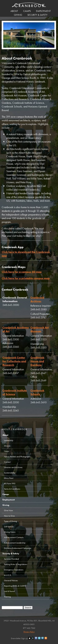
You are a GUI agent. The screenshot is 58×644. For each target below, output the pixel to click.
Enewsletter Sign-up (19, 638)
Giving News (10, 532)
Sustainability (10, 473)
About (14, 11)
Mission (7, 446)
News (7, 451)
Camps (27, 11)
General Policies (11, 580)
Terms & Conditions (12, 489)
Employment (43, 11)
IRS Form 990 (10, 483)
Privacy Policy (29, 632)
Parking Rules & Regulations (16, 564)
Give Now (9, 510)
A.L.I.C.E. (8, 575)
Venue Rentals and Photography (17, 457)
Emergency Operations (14, 570)
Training (7, 597)
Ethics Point (9, 478)
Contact (7, 462)
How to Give (9, 516)
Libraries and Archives (13, 467)
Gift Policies (9, 527)
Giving (18, 15)
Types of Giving (10, 521)
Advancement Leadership (15, 543)
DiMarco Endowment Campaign (18, 548)
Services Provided (11, 559)
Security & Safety (37, 15)
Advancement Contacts (14, 537)
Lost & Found (9, 591)
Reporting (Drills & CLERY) (15, 586)
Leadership (9, 440)
